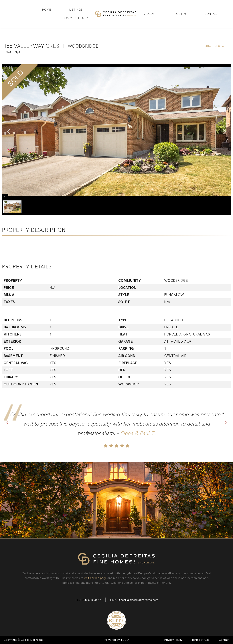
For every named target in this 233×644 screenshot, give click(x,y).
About (179, 14)
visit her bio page (95, 578)
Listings (76, 10)
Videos (149, 14)
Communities (75, 18)
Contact (212, 14)
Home (47, 10)
